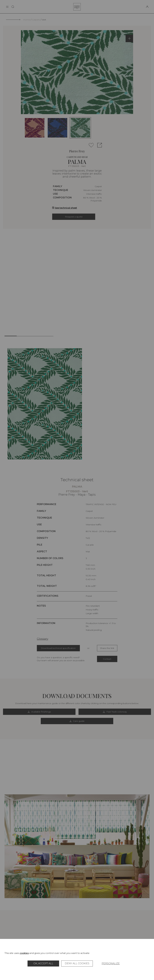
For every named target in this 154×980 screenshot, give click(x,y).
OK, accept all (43, 963)
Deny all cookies (77, 963)
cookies (24, 953)
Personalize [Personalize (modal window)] (111, 963)
